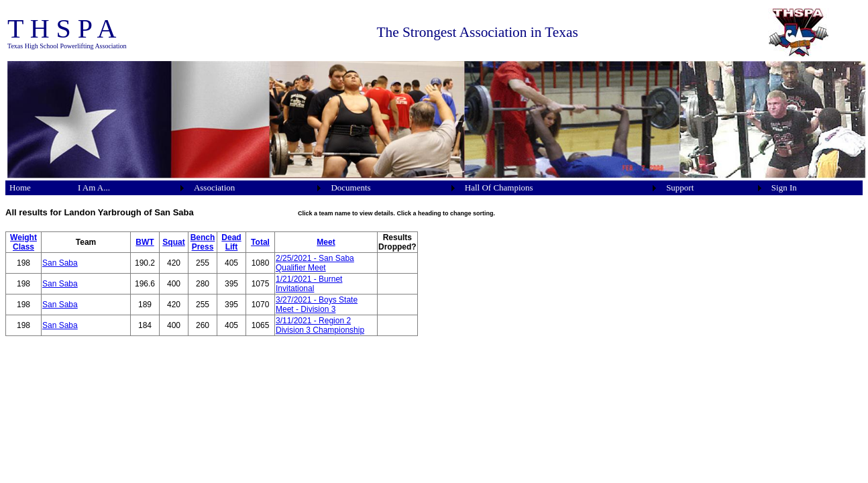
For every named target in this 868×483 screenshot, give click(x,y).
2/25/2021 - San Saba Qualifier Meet (315, 263)
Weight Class (23, 242)
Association (214, 187)
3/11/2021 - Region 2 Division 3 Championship (320, 325)
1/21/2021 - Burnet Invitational (309, 284)
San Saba (60, 263)
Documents (350, 187)
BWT (145, 242)
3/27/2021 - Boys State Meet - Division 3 (317, 305)
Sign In (784, 187)
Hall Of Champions (499, 187)
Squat (173, 242)
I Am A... (94, 187)
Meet (326, 242)
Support (680, 187)
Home (20, 187)
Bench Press (203, 242)
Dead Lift (231, 242)
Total (260, 242)
